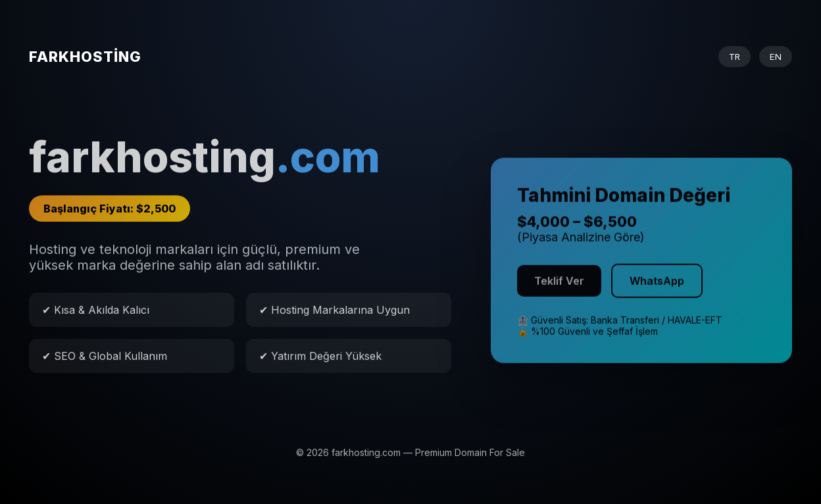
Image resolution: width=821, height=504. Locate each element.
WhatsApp (657, 286)
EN (776, 57)
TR (734, 57)
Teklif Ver (559, 286)
